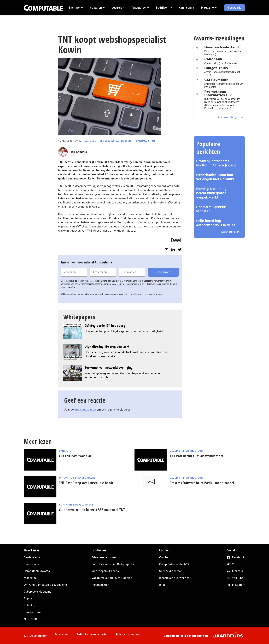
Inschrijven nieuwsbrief (174, 578)
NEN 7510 (30, 619)
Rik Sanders (79, 152)
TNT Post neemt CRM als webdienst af (197, 456)
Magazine (30, 578)
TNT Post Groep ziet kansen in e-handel (87, 483)
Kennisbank (31, 564)
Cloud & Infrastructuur (116, 141)
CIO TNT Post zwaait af (75, 456)
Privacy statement (128, 634)
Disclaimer (62, 634)
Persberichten (100, 585)
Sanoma (141, 141)
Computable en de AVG (174, 564)
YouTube (238, 578)
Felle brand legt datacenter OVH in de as (216, 223)
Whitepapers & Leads (105, 571)
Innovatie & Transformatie (77, 478)
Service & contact (170, 571)
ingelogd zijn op (86, 410)
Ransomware (32, 612)
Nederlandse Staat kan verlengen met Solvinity (215, 177)
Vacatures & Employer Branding (112, 578)
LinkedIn (238, 571)
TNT (153, 141)
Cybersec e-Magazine (38, 592)
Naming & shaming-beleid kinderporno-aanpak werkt (212, 193)
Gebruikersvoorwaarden (92, 634)
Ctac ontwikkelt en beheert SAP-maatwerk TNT (92, 510)
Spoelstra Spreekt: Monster (211, 209)
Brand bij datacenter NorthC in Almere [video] (216, 163)
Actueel (91, 141)
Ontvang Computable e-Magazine (45, 585)
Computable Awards (37, 571)
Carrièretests (32, 557)
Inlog (162, 585)
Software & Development (76, 505)
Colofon (164, 557)
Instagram (239, 585)
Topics (28, 598)
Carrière (65, 451)
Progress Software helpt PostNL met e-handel (202, 483)
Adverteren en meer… (105, 557)
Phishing (30, 605)
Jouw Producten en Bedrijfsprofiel (114, 564)
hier (136, 294)
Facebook (238, 557)
